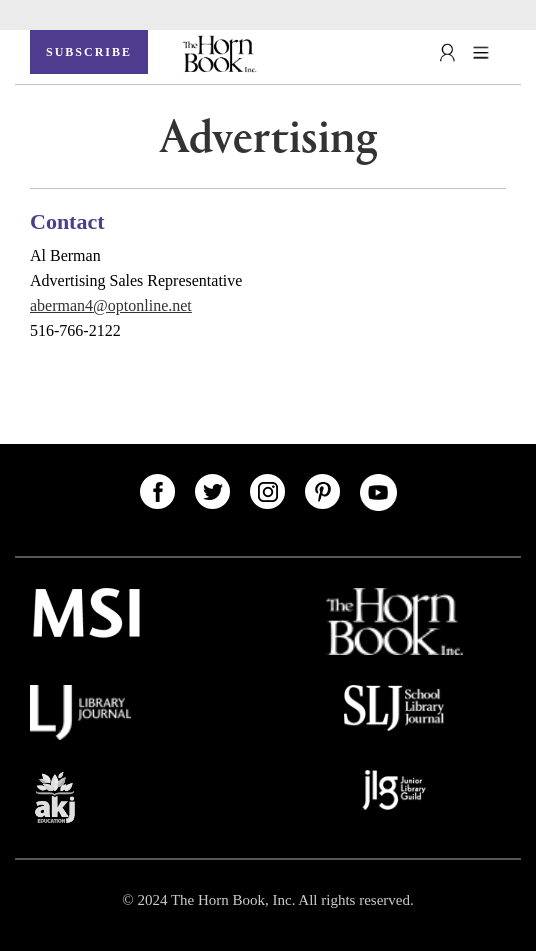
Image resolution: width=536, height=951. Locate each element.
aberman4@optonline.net (111, 305)
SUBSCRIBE (89, 52)
